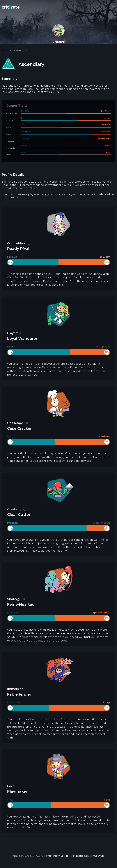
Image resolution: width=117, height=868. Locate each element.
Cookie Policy (68, 856)
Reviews (17, 50)
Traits (26, 50)
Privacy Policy (52, 856)
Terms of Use (97, 856)
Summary (6, 50)
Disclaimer (82, 856)
